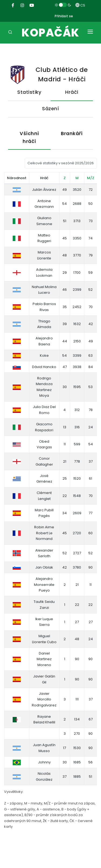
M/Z (91, 178)
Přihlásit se (64, 16)
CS (80, 5)
